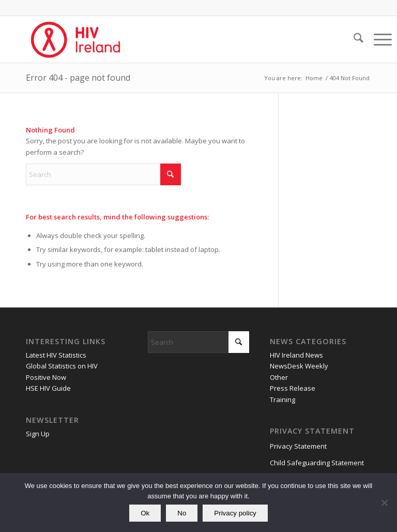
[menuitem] (353, 39)
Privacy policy (235, 513)
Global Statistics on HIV (62, 366)
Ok (145, 513)
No (182, 513)
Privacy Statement (298, 446)
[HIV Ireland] (77, 39)
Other (279, 377)
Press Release (293, 388)
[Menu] (378, 39)
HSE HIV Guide (48, 388)
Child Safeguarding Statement (317, 463)
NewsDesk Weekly (299, 366)
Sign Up (38, 434)
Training (283, 400)
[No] (384, 503)
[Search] (353, 39)
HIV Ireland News (296, 355)
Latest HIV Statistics (56, 355)
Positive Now (46, 377)
